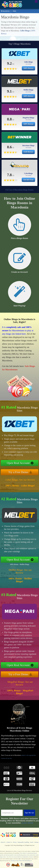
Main (15, 11)
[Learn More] (28, 823)
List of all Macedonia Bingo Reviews (20, 790)
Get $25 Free (28, 180)
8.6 (9, 147)
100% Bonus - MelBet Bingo (19, 564)
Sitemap (36, 842)
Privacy (15, 842)
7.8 (9, 175)
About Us (3, 842)
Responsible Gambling (23, 842)
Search (32, 842)
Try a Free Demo (18, 472)
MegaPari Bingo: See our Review (20, 683)
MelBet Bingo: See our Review (20, 571)
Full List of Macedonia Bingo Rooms (20, 190)
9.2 (9, 63)
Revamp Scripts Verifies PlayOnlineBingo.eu (21, 861)
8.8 (9, 119)
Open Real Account (18, 463)
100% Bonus (28, 68)
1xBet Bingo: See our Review (20, 480)
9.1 (9, 91)
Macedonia (6, 11)
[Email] (12, 813)
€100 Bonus (28, 152)
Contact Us (9, 842)
